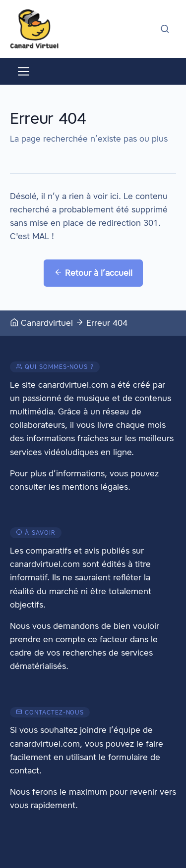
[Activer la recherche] (165, 29)
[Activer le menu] (24, 72)
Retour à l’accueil (93, 273)
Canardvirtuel (41, 323)
